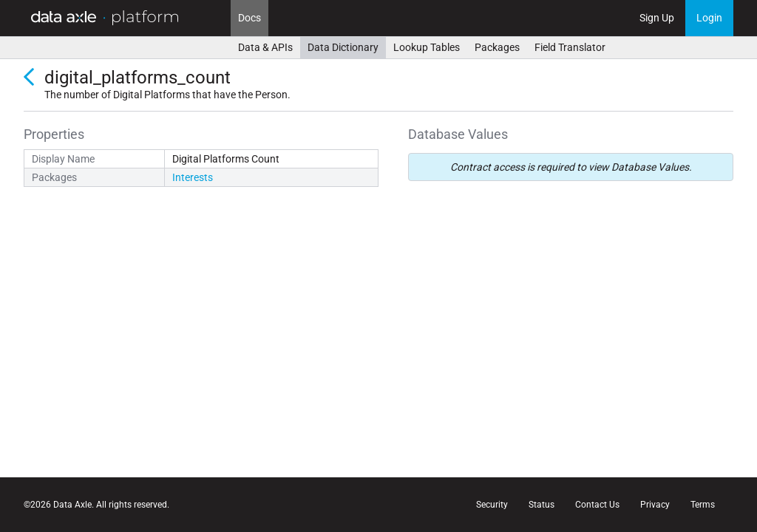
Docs (249, 18)
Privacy (655, 505)
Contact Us (597, 505)
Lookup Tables (427, 47)
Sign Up (657, 18)
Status (542, 505)
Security (492, 505)
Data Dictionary (343, 47)
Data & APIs (265, 47)
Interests (193, 177)
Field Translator (570, 47)
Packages (497, 47)
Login (709, 18)
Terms (703, 505)
